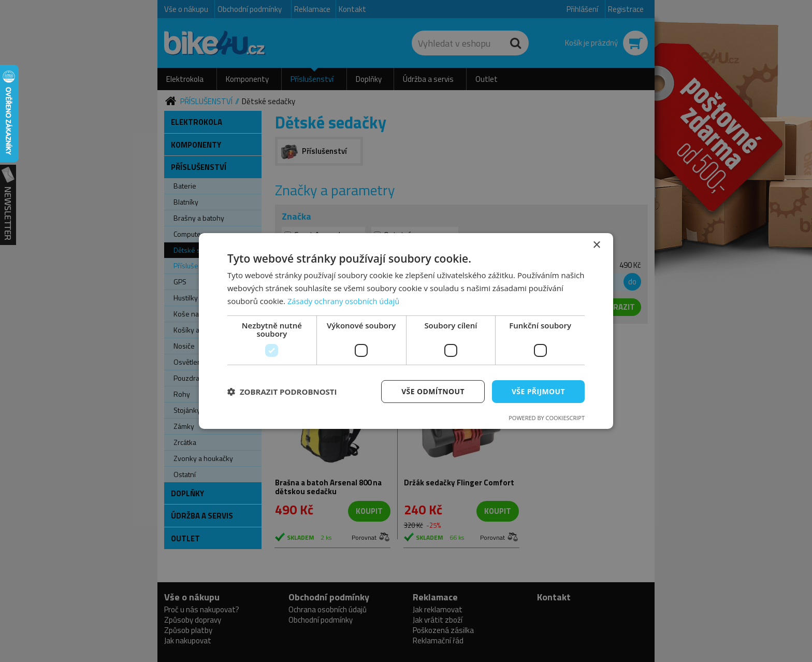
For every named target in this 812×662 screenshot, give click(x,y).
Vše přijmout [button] (538, 391)
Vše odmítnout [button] (432, 391)
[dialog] (406, 331)
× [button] (596, 245)
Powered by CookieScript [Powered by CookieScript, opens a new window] (547, 418)
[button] (282, 392)
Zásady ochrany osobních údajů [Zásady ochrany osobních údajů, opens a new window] (345, 301)
